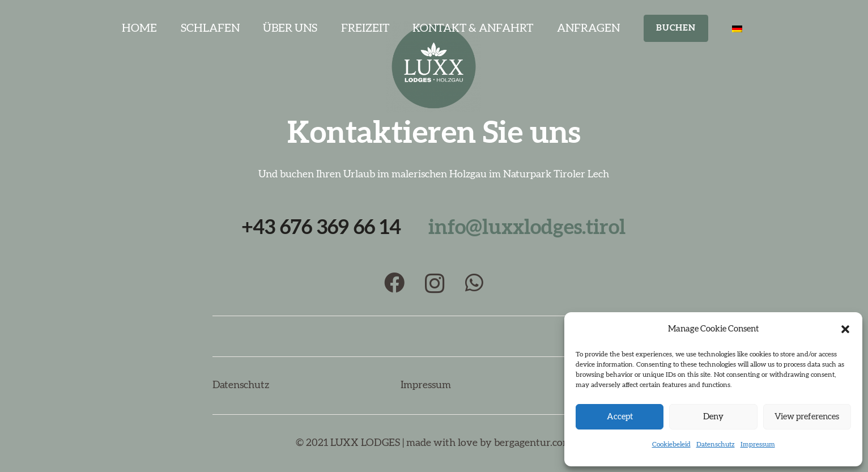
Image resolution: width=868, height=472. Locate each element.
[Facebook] (394, 283)
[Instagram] (435, 284)
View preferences (807, 417)
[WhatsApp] (474, 283)
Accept (620, 417)
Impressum (758, 444)
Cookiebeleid (671, 444)
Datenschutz (716, 444)
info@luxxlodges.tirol (527, 228)
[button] (845, 329)
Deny (713, 417)
